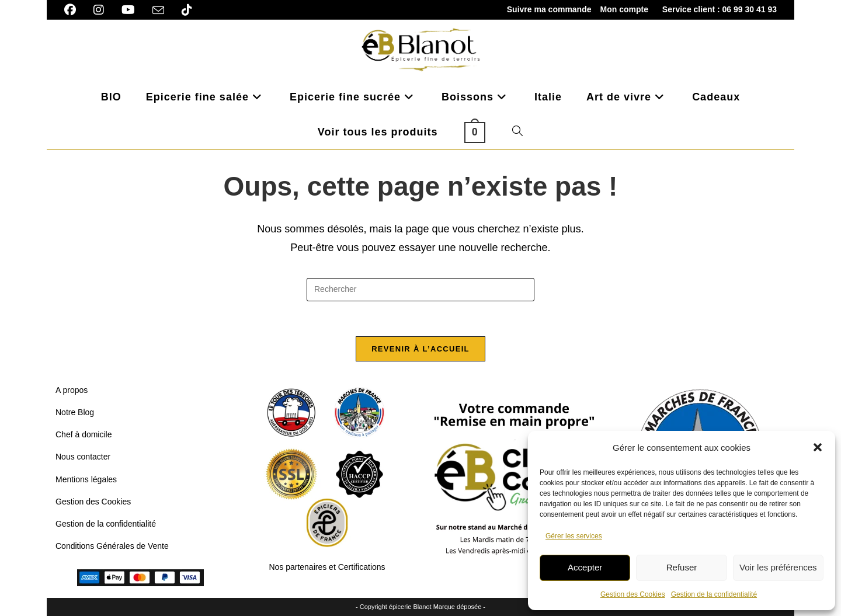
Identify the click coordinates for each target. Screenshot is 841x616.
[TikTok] (187, 10)
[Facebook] (74, 10)
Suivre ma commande (549, 9)
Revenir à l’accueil (420, 349)
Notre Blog (75, 412)
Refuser (682, 567)
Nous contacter (83, 457)
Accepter (585, 567)
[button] (818, 447)
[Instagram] (99, 10)
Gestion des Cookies (633, 594)
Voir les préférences (778, 567)
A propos (72, 390)
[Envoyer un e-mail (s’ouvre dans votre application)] (158, 11)
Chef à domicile (84, 434)
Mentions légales (86, 479)
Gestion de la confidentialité (714, 594)
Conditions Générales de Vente (112, 546)
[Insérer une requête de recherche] (420, 290)
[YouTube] (128, 10)
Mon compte (624, 9)
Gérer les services (574, 536)
